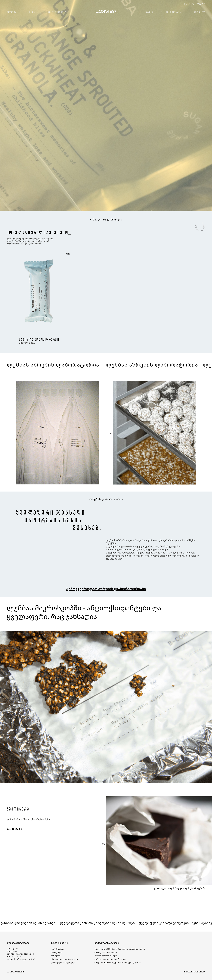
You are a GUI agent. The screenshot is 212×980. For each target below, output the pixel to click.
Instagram (12, 949)
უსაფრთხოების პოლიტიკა (65, 959)
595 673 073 (14, 957)
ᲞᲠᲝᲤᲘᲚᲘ (200, 12)
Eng (198, 4)
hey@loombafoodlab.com (20, 954)
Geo (203, 4)
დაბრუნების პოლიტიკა (63, 963)
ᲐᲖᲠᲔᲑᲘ (149, 12)
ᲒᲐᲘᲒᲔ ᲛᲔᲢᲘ (14, 829)
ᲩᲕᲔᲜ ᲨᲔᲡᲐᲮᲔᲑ (173, 12)
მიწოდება (56, 956)
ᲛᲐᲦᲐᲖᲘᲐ (12, 12)
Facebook (12, 951)
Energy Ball (27, 343)
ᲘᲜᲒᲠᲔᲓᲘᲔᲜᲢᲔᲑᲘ (57, 12)
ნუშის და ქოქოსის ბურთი (39, 339)
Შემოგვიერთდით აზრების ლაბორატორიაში (106, 589)
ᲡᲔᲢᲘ (32, 12)
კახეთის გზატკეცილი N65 (21, 959)
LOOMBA (106, 11)
